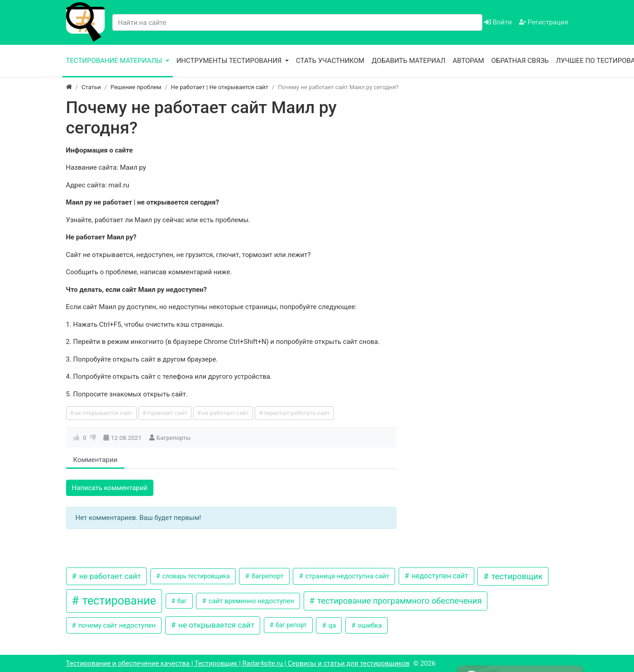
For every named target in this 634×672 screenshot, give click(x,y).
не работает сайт (225, 413)
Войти (498, 22)
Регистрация (543, 22)
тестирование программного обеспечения (399, 601)
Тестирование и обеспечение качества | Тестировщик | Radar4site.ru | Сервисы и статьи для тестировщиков (238, 663)
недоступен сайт (439, 576)
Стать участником (330, 61)
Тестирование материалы (115, 61)
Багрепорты (174, 438)
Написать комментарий (110, 488)
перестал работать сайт (297, 413)
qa (331, 625)
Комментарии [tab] (95, 460)
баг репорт (291, 625)
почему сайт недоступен (116, 625)
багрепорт (267, 576)
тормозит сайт (167, 413)
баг (181, 601)
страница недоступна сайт (346, 576)
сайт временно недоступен (250, 601)
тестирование (118, 601)
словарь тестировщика (195, 576)
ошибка (369, 625)
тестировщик (516, 576)
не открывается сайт (103, 413)
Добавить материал (408, 61)
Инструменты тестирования (230, 61)
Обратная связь (520, 61)
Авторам (468, 61)
